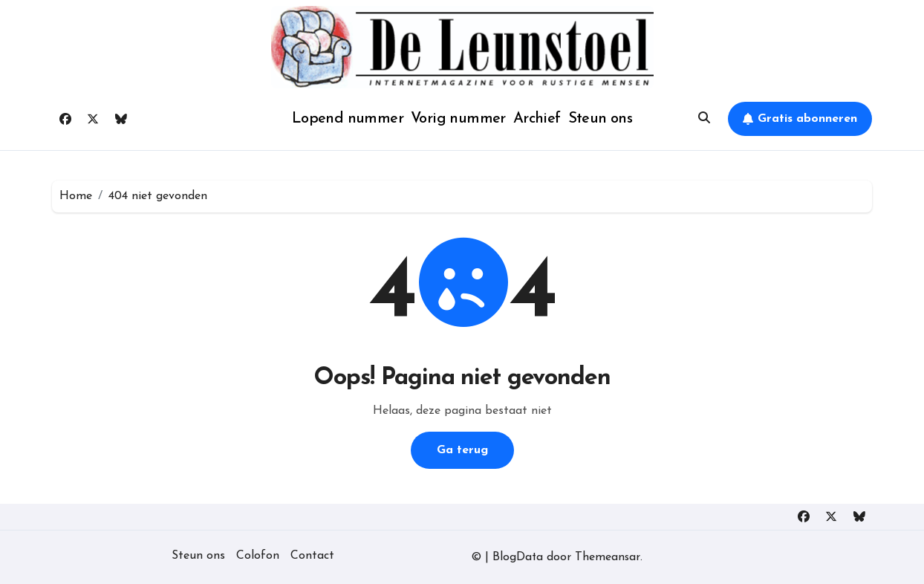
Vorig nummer (458, 119)
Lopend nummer (348, 119)
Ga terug (462, 450)
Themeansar (608, 557)
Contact (312, 556)
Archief (537, 119)
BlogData (518, 557)
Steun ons (601, 119)
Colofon (258, 556)
